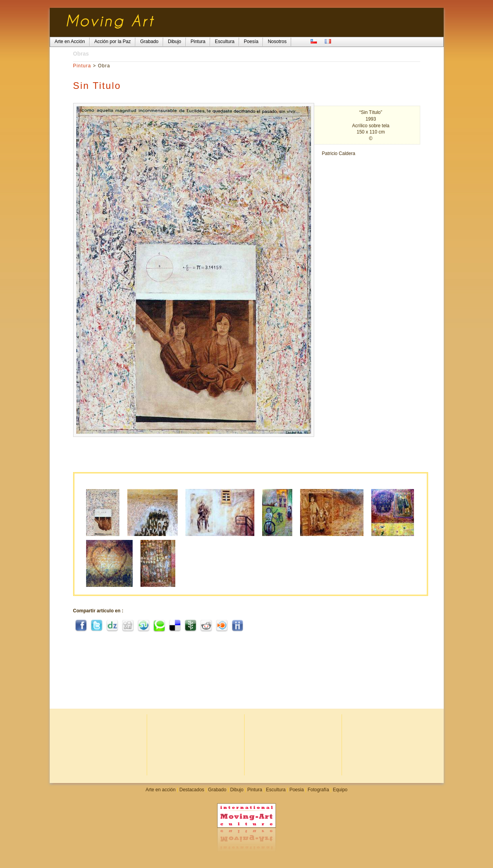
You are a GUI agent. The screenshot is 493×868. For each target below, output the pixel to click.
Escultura (276, 790)
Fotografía (318, 790)
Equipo (340, 790)
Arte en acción (161, 790)
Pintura (82, 66)
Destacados (192, 790)
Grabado (217, 790)
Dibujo (237, 790)
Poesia (297, 790)
